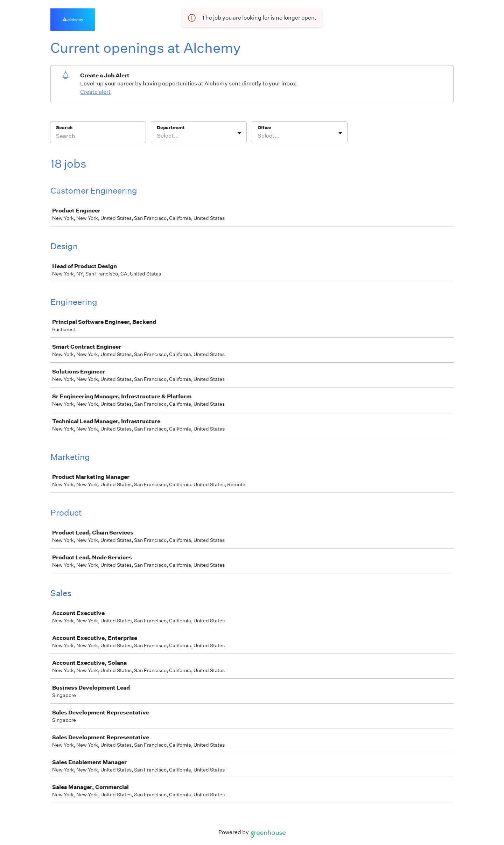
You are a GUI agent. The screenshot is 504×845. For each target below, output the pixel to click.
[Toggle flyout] (239, 133)
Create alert (95, 92)
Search (64, 128)
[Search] (98, 137)
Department (171, 128)
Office (264, 128)
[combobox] (157, 136)
